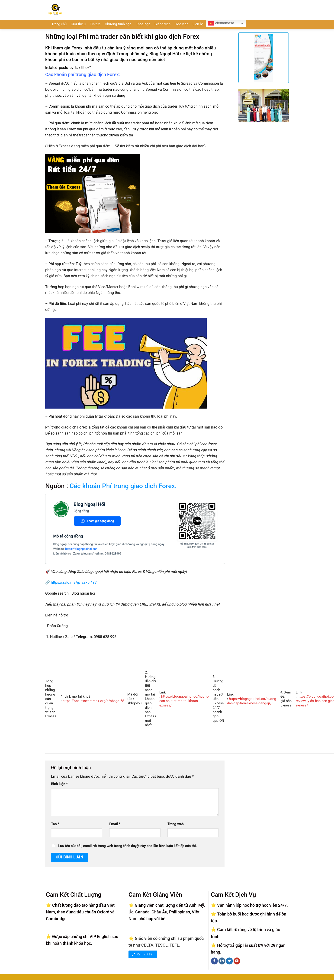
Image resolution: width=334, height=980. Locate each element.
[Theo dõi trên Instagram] (222, 961)
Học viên (181, 24)
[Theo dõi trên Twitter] (229, 961)
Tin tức (95, 24)
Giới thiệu (78, 24)
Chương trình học (118, 24)
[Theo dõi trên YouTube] (237, 961)
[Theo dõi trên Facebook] (214, 961)
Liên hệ (198, 24)
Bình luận (59, 784)
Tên (55, 824)
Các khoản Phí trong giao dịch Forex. (123, 486)
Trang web (175, 824)
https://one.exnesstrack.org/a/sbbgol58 (93, 701)
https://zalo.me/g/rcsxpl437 (74, 582)
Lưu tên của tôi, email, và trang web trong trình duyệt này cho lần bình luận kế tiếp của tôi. (127, 846)
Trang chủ (59, 24)
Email (115, 824)
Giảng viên (162, 24)
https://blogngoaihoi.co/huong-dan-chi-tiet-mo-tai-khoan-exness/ (184, 701)
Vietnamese (221, 23)
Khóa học (143, 24)
